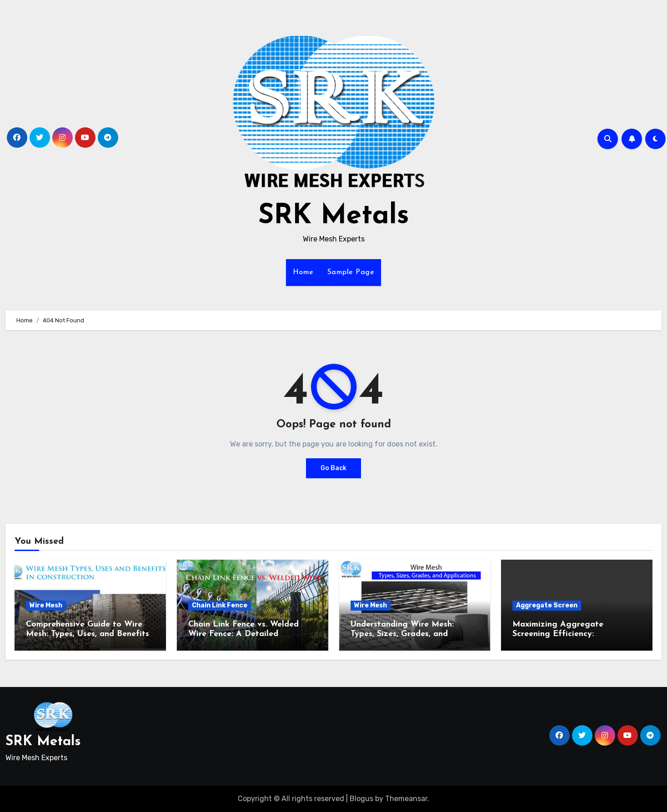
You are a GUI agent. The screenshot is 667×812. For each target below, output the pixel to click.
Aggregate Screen (547, 605)
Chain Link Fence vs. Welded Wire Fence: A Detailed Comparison (243, 634)
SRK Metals (334, 216)
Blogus (361, 799)
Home (303, 272)
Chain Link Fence (220, 605)
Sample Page (351, 272)
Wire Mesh (46, 605)
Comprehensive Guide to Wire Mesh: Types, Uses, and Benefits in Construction (88, 634)
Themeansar (406, 799)
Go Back (333, 468)
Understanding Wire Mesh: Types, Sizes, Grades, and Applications (402, 634)
